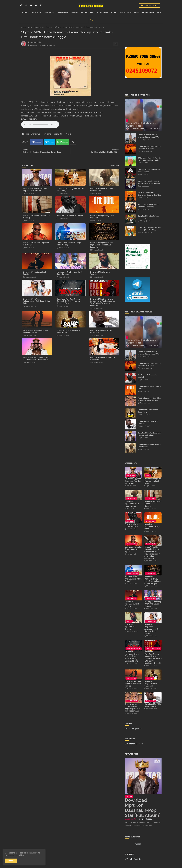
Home (24, 27)
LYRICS (122, 13)
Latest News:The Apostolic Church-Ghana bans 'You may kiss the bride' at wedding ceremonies (152, 553)
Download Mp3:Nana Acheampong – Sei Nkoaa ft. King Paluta (37, 301)
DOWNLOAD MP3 (29, 119)
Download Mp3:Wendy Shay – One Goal (103, 217)
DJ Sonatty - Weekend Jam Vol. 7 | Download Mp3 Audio (149, 182)
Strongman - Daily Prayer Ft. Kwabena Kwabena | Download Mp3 (149, 207)
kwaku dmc (59, 134)
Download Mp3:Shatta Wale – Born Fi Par (149, 217)
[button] (92, 20)
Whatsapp (64, 142)
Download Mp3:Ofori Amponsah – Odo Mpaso (37, 244)
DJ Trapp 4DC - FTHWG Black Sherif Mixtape (149, 171)
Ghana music (36, 134)
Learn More (20, 855)
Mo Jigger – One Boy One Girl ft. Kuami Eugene (70, 273)
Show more (115, 165)
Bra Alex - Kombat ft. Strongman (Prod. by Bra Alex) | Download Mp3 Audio (149, 195)
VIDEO (160, 13)
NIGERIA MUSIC (148, 13)
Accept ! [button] (11, 861)
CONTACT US (35, 13)
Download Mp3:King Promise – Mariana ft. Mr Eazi (36, 331)
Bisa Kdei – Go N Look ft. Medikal (70, 216)
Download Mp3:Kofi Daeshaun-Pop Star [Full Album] (36, 190)
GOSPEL (75, 13)
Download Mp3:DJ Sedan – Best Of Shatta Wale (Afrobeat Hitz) (36, 359)
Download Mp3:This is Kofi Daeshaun (101, 331)
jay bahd (48, 134)
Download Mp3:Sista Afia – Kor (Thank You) (103, 359)
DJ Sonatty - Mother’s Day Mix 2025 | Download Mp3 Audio (149, 159)
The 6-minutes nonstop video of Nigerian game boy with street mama (149, 400)
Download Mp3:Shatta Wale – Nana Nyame (102, 190)
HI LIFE (113, 13)
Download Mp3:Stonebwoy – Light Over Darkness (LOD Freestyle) (102, 245)
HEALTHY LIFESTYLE (89, 13)
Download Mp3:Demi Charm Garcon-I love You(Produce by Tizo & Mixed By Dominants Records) (103, 302)
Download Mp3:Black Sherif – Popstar (35, 273)
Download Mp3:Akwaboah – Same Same (68, 331)
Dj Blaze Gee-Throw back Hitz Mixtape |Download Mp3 (149, 229)
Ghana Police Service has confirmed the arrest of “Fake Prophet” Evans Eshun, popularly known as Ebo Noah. (150, 138)
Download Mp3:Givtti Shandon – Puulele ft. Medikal (149, 147)
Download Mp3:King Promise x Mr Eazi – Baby (70, 190)
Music (30, 27)
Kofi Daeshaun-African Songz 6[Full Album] (69, 244)
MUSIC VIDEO (133, 13)
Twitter (51, 142)
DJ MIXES (104, 13)
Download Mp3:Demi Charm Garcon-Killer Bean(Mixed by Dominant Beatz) (68, 301)
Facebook (38, 142)
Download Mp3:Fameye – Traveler (101, 273)
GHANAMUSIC (63, 13)
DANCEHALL (49, 13)
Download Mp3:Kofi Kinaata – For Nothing (37, 217)
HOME (24, 13)
